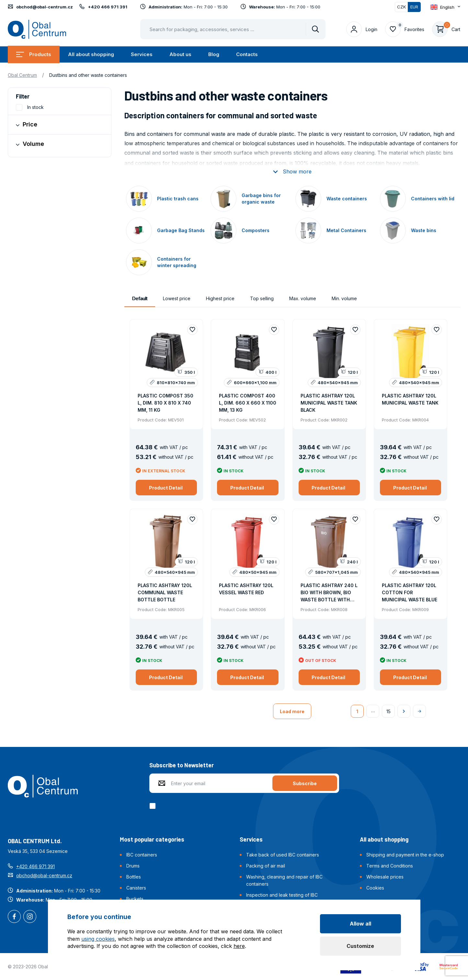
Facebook (14, 917)
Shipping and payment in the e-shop (405, 855)
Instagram (30, 917)
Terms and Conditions (390, 866)
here (239, 946)
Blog (214, 54)
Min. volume (344, 298)
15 (388, 711)
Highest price (220, 298)
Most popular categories (152, 839)
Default (140, 298)
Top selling (262, 298)
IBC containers (142, 855)
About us (180, 54)
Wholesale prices (385, 877)
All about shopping (91, 54)
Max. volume (303, 298)
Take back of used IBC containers (283, 855)
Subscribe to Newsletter (182, 765)
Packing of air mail (266, 866)
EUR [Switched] (414, 7)
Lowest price (177, 298)
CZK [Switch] (401, 7)
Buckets (135, 899)
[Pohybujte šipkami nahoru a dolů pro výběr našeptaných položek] (233, 29)
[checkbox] (154, 806)
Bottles (134, 877)
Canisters (136, 888)
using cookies (98, 939)
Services (142, 54)
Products (34, 54)
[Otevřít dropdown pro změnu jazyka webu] (445, 7)
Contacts (247, 54)
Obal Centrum (22, 75)
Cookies (375, 888)
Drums (133, 866)
